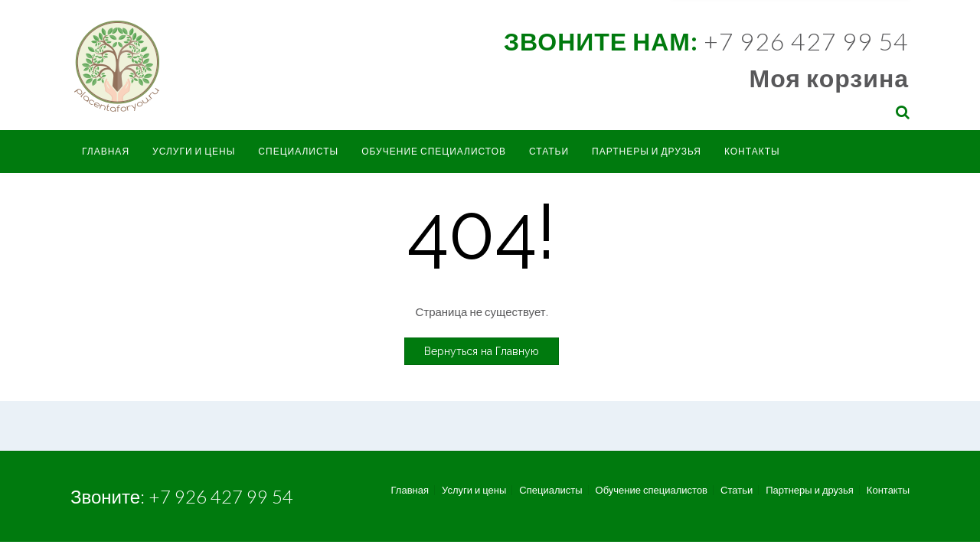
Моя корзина (829, 78)
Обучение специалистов (434, 151)
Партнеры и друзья (647, 151)
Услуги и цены (194, 151)
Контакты (752, 151)
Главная (106, 151)
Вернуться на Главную (482, 351)
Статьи (549, 151)
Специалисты (298, 151)
